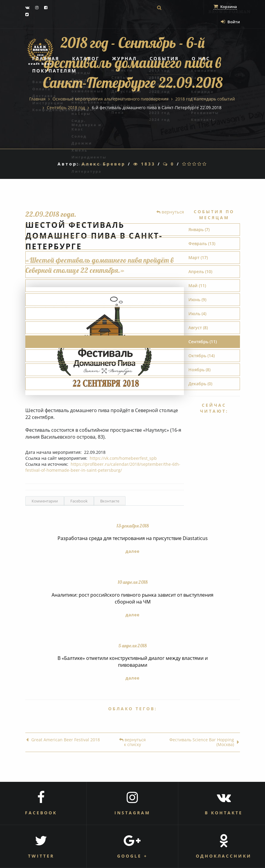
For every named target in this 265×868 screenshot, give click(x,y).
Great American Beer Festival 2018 (63, 740)
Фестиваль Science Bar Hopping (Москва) (204, 742)
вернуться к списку (132, 742)
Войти (230, 22)
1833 (144, 164)
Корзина (225, 7)
